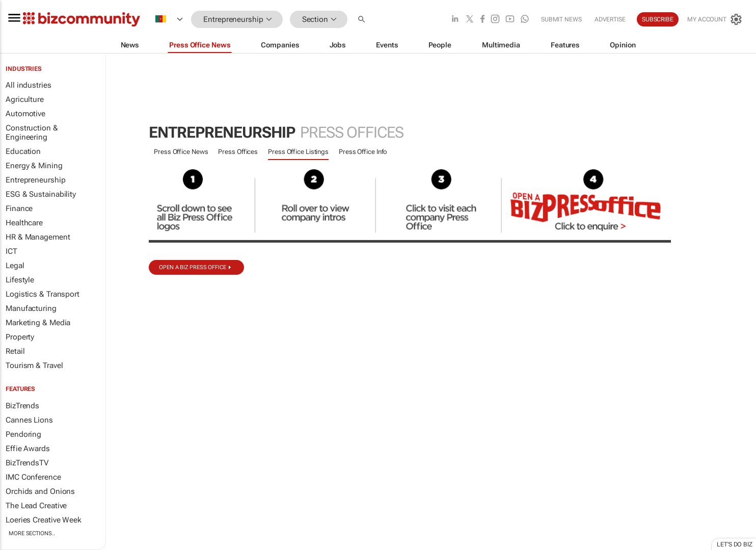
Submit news (561, 19)
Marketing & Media (38, 323)
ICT (11, 251)
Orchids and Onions (40, 491)
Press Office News (181, 152)
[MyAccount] (715, 19)
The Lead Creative (36, 506)
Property (20, 337)
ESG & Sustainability (41, 194)
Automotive (25, 114)
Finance (19, 208)
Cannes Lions (29, 420)
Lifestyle (20, 280)
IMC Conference (33, 477)
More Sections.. (32, 533)
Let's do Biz (735, 544)
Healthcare (24, 223)
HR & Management (38, 237)
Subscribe (658, 19)
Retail (15, 351)
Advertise (610, 19)
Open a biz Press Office (193, 267)
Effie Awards (28, 449)
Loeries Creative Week (44, 520)
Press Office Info (363, 152)
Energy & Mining (34, 166)
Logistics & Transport (43, 294)
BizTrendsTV (27, 463)
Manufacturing (31, 308)
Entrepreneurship (35, 180)
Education (23, 151)
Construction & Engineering (32, 133)
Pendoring (23, 434)
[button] (363, 20)
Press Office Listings (298, 152)
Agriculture (25, 99)
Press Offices (238, 152)
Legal (15, 266)
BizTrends (22, 406)
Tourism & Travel (34, 365)
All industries (29, 85)
